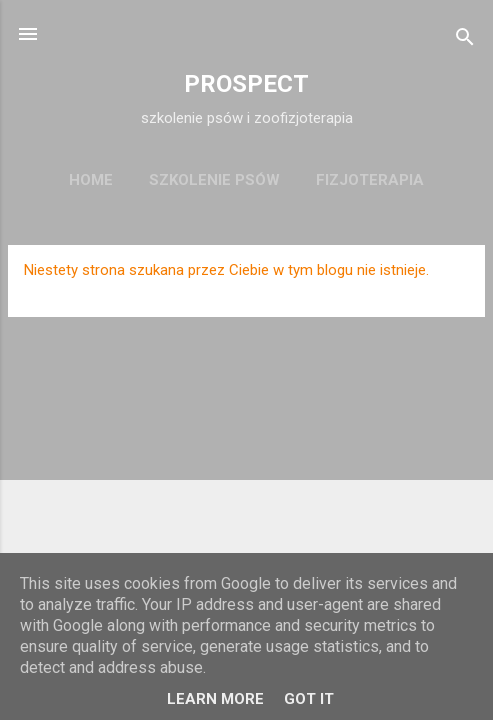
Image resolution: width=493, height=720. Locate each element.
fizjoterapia (370, 180)
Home (91, 180)
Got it (309, 699)
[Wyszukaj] (465, 40)
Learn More (215, 699)
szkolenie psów (214, 180)
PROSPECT (246, 84)
